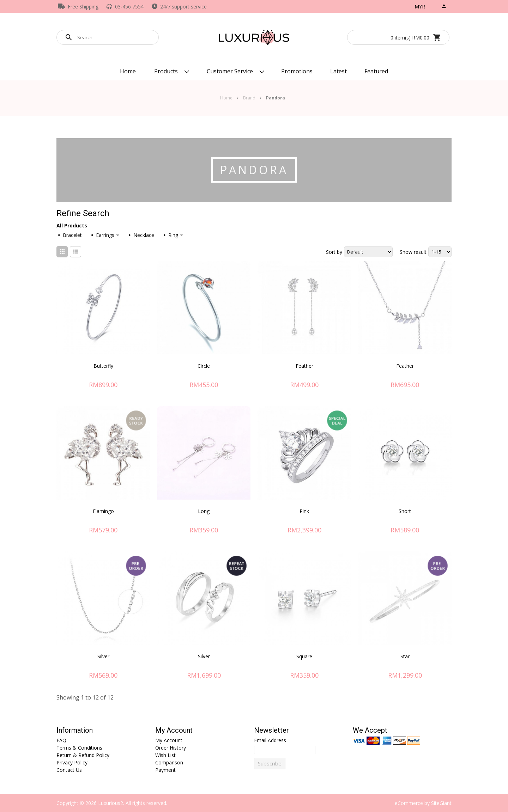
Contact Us (69, 770)
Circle (204, 366)
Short (405, 511)
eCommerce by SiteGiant (423, 803)
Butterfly (103, 366)
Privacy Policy (72, 762)
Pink (304, 511)
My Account (174, 730)
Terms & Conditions (79, 748)
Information (75, 730)
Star (405, 656)
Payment (165, 770)
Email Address (270, 740)
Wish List (165, 755)
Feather (304, 366)
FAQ (61, 740)
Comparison (169, 762)
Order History (171, 748)
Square (304, 656)
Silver (103, 656)
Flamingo (103, 511)
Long (204, 511)
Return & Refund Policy (83, 755)
